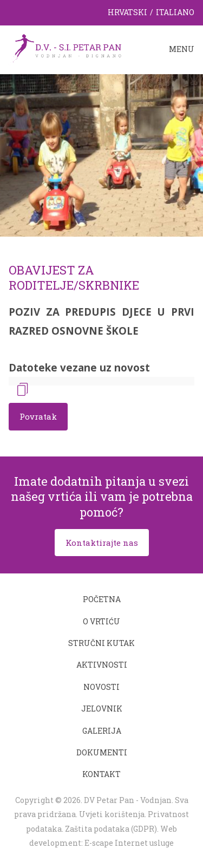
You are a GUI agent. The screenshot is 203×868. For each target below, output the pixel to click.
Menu (182, 49)
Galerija (102, 731)
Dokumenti (102, 752)
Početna (102, 599)
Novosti (101, 687)
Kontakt (101, 774)
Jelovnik (102, 709)
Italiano (175, 12)
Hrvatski (127, 12)
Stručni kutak (101, 643)
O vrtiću (101, 621)
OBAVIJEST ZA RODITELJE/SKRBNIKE (74, 278)
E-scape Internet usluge (129, 843)
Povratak (38, 416)
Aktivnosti (102, 665)
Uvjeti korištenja (112, 814)
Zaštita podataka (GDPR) (111, 829)
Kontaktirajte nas (102, 543)
